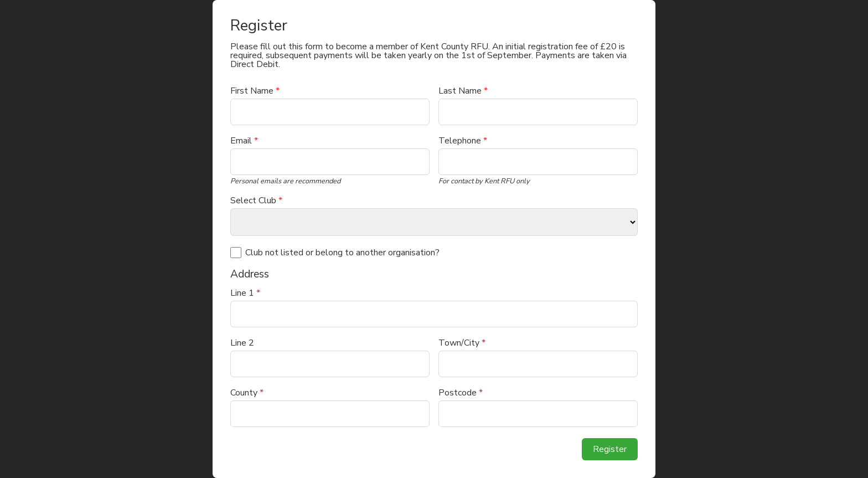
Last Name (463, 91)
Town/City (462, 343)
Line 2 (242, 343)
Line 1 (245, 293)
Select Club (256, 201)
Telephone (463, 141)
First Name (255, 91)
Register (610, 449)
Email (244, 141)
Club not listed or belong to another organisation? (342, 253)
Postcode (461, 393)
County (247, 393)
